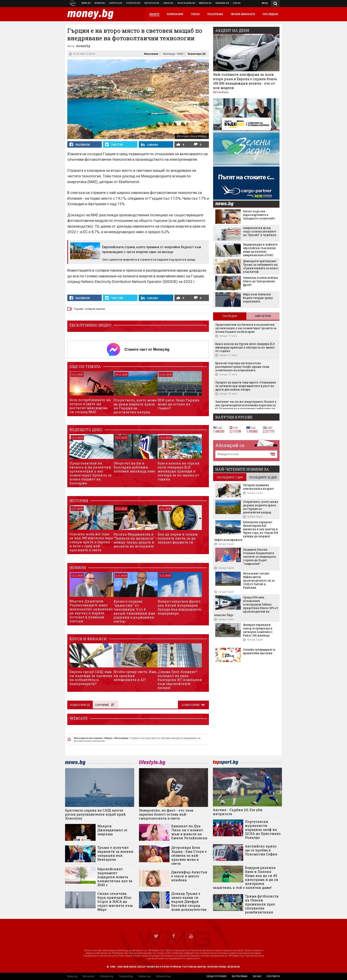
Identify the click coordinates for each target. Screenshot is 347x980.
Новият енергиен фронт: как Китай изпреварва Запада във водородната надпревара (179, 607)
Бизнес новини (100, 3)
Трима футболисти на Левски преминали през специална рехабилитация (262, 904)
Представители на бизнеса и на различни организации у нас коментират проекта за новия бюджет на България (91, 473)
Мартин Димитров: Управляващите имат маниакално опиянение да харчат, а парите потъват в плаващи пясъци (91, 611)
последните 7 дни (230, 477)
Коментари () (197, 54)
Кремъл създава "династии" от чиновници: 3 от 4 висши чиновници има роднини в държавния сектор (134, 611)
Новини (86, 3)
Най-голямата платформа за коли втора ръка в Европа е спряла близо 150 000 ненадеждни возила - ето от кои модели (245, 81)
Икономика (151, 54)
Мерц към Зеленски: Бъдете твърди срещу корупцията (258, 298)
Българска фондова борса (152, 3)
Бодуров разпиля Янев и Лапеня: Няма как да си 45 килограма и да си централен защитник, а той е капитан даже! (246, 878)
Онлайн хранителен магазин (186, 3)
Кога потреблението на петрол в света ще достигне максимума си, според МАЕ (90, 406)
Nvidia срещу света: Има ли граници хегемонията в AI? (135, 676)
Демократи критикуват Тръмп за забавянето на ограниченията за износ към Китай (261, 266)
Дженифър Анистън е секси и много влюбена (189, 876)
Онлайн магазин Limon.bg (168, 3)
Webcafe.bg (205, 3)
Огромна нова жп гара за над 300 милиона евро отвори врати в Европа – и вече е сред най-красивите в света (91, 542)
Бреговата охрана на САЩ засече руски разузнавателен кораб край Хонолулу (95, 814)
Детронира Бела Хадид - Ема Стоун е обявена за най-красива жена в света (189, 855)
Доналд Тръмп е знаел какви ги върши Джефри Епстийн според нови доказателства (189, 901)
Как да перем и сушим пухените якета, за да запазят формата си (178, 538)
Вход (265, 3)
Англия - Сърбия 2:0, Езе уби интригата (238, 812)
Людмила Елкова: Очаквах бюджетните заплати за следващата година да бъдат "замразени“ (259, 557)
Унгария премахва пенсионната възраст (258, 487)
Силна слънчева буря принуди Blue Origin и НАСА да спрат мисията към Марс (115, 901)
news (227, 204)
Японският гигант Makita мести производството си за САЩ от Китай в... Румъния (259, 580)
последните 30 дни (263, 477)
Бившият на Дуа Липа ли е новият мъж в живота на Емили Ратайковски (189, 832)
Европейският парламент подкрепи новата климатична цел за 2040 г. (115, 877)
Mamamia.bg (222, 3)
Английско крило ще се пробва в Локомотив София (261, 850)
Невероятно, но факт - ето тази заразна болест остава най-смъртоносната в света (166, 814)
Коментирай (191, 705)
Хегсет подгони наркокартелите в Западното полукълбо (259, 215)
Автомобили (221, 92)
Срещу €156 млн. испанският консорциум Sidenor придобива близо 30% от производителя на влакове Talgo (246, 606)
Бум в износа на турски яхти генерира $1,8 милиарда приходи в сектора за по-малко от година (179, 471)
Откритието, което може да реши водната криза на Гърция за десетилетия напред (135, 406)
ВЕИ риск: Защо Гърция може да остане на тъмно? (178, 404)
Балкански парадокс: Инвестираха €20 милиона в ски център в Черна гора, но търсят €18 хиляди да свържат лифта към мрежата (246, 531)
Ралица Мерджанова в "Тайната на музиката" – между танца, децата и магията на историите (136, 540)
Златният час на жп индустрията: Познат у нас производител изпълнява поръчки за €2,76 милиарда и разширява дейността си (246, 405)
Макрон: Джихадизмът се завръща (112, 830)
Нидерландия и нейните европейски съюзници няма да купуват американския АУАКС (260, 250)
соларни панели (95, 309)
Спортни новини (133, 3)
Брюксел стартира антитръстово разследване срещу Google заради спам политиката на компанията (242, 367)
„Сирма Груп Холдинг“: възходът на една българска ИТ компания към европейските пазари (180, 680)
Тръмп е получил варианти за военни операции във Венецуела (115, 853)
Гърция (78, 309)
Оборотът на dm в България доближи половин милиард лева (134, 467)
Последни (230, 316)
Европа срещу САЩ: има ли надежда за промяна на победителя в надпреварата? (91, 678)
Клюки (116, 3)
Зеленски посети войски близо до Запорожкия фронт (260, 281)
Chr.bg (237, 3)
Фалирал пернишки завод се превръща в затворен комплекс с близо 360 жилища (258, 630)
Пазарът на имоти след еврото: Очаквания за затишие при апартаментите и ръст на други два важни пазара (246, 386)
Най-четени (263, 316)
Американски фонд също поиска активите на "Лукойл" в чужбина (260, 231)
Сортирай (104, 705)
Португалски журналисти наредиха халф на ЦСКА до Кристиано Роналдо (263, 829)
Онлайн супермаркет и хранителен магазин (259, 651)
